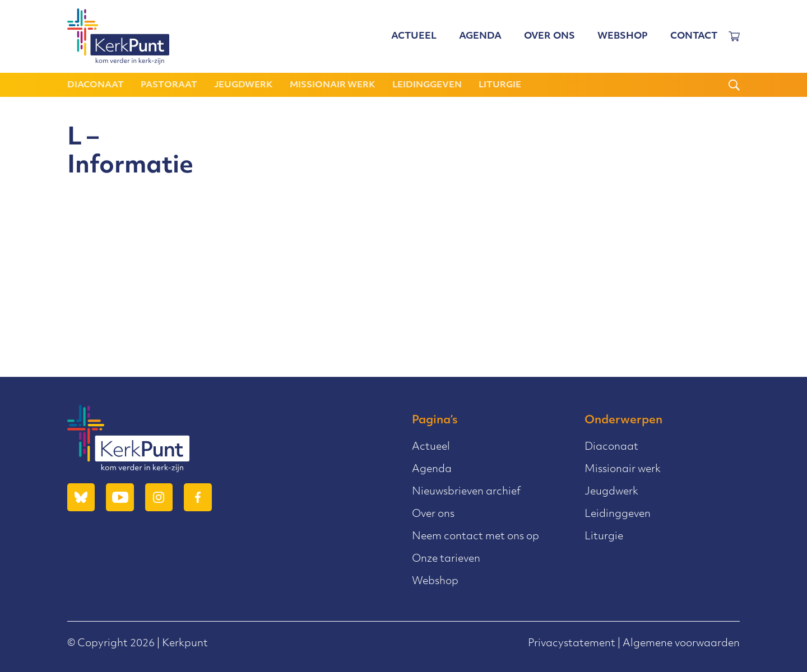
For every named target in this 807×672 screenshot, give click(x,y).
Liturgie (500, 85)
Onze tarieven (446, 559)
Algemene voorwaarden (681, 644)
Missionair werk (333, 85)
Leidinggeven (427, 85)
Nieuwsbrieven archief (466, 492)
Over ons (549, 36)
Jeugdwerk (244, 85)
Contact (694, 36)
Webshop (623, 36)
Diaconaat (96, 85)
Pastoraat (169, 85)
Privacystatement (572, 644)
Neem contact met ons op (476, 537)
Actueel (414, 36)
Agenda (480, 36)
